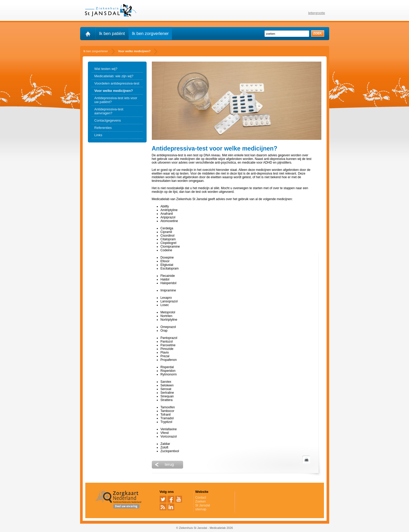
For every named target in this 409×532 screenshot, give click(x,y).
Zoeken (201, 501)
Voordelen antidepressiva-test (117, 83)
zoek (317, 33)
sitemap (201, 509)
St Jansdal (203, 505)
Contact (201, 498)
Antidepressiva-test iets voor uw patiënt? (116, 100)
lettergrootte (317, 13)
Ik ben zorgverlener (150, 33)
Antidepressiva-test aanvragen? (109, 111)
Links (98, 135)
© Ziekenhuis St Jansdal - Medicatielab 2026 (204, 528)
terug (169, 464)
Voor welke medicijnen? (114, 91)
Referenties (103, 128)
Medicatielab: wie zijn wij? (114, 76)
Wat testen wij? (106, 69)
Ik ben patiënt (112, 33)
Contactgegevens (108, 120)
